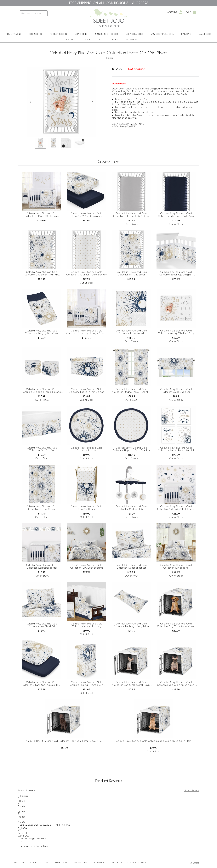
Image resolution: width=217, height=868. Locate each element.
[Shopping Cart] (195, 12)
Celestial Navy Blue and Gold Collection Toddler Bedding (86, 625)
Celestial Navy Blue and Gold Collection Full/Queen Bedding (86, 566)
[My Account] (181, 12)
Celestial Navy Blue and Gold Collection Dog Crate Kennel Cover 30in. (176, 684)
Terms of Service (81, 862)
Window (87, 40)
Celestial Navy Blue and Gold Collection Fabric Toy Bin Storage (86, 391)
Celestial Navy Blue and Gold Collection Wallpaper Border (42, 566)
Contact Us (36, 862)
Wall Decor (205, 34)
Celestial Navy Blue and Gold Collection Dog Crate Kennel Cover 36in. (176, 625)
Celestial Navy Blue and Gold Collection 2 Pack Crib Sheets (86, 215)
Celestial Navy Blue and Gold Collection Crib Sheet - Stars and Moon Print (42, 273)
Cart (188, 12)
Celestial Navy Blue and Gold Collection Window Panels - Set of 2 (131, 391)
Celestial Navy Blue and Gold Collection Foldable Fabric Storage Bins (42, 391)
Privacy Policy (62, 862)
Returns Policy (100, 862)
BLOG (48, 862)
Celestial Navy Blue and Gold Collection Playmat (86, 449)
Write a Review (192, 790)
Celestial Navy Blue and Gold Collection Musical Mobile (131, 508)
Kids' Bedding (81, 34)
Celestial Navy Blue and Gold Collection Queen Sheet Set (131, 566)
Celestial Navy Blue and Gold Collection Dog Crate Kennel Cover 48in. (154, 741)
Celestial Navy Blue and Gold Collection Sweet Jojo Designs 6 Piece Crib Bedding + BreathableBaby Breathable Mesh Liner (87, 332)
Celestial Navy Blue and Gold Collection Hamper (86, 508)
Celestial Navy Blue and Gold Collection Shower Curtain (42, 508)
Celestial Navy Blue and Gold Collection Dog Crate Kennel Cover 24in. (131, 684)
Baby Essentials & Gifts (162, 34)
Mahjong (186, 34)
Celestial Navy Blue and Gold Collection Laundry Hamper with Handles (86, 684)
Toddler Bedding (58, 34)
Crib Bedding (36, 34)
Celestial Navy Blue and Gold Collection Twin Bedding (176, 566)
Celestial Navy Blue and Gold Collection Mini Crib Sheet (131, 273)
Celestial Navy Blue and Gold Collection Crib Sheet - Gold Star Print (86, 273)
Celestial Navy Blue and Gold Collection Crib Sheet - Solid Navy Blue (176, 215)
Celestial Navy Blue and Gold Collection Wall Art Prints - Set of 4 (176, 449)
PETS (101, 40)
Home (15, 862)
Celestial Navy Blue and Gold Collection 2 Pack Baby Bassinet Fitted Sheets (42, 684)
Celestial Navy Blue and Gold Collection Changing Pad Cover (42, 332)
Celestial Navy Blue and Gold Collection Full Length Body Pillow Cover (131, 625)
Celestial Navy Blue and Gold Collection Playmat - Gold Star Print (131, 449)
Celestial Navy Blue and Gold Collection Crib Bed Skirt (42, 449)
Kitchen (114, 40)
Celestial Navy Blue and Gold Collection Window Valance (176, 391)
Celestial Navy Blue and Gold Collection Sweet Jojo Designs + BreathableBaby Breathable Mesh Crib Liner (176, 273)
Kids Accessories (134, 34)
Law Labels (117, 862)
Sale (149, 40)
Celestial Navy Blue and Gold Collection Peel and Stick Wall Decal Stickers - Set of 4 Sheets (176, 508)
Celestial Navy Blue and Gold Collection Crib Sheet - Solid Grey (131, 215)
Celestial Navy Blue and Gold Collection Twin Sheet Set (42, 625)
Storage (71, 40)
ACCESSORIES (132, 40)
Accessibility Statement (137, 862)
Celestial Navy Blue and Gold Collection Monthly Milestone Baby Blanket (176, 332)
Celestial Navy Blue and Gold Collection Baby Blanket (131, 332)
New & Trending (14, 34)
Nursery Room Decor (106, 34)
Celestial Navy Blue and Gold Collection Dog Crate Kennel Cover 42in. (64, 741)
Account (172, 12)
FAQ (24, 862)
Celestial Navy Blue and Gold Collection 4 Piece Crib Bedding (42, 215)
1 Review (109, 58)
